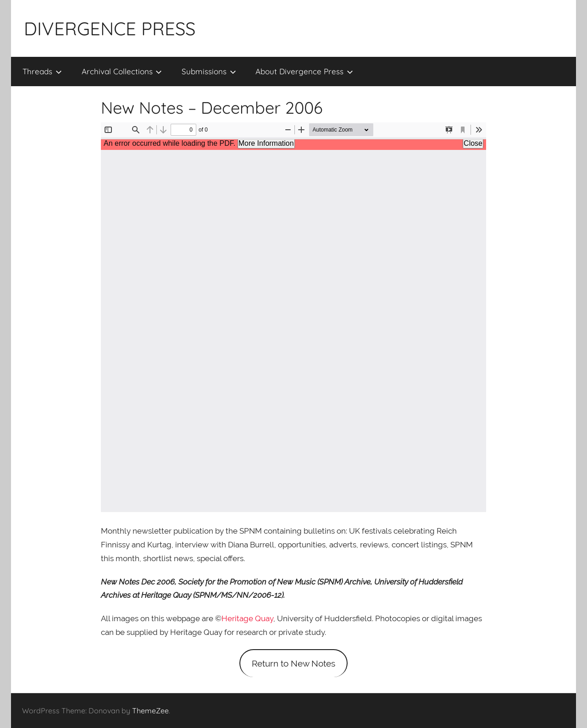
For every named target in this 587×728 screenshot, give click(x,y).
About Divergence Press (304, 71)
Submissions (209, 71)
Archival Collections (122, 71)
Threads (42, 71)
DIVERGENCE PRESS (110, 28)
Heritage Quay (247, 618)
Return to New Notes (293, 663)
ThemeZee (150, 711)
